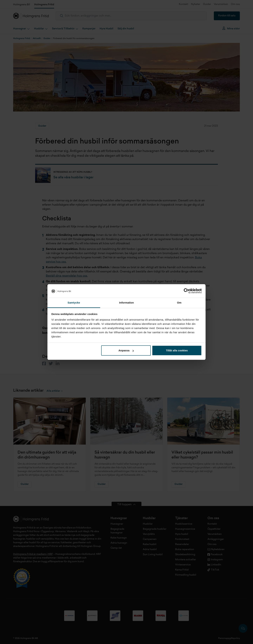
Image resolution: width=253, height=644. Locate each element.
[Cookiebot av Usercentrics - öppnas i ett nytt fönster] (186, 291)
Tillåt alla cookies (177, 350)
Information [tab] (126, 303)
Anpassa (126, 350)
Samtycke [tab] (74, 303)
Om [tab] (179, 303)
